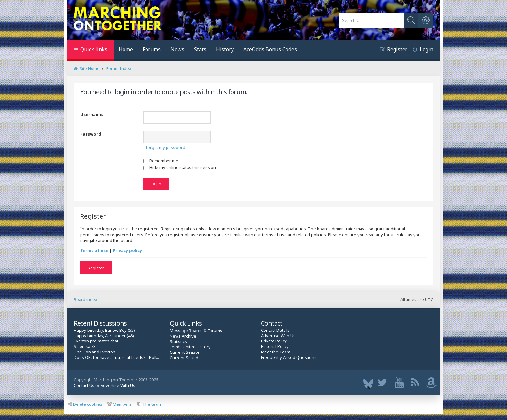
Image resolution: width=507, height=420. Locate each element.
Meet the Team (276, 352)
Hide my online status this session (180, 167)
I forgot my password (164, 147)
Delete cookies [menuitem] (85, 404)
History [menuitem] (225, 49)
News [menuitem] (177, 49)
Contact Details (275, 330)
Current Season (185, 352)
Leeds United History (190, 347)
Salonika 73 (85, 346)
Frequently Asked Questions (289, 357)
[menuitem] (420, 50)
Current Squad (184, 358)
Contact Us (84, 385)
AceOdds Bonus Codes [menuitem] (270, 49)
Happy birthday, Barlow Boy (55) (104, 330)
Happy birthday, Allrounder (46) (104, 336)
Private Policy (274, 341)
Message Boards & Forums (196, 331)
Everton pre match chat (96, 341)
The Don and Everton (95, 352)
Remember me (161, 161)
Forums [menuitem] (152, 49)
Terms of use (94, 250)
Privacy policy (127, 250)
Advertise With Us (278, 336)
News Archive (183, 336)
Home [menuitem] (126, 49)
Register (96, 268)
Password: (91, 134)
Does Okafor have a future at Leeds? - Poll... (116, 357)
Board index (86, 299)
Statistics (178, 342)
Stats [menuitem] (200, 49)
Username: (92, 114)
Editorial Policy (275, 346)
